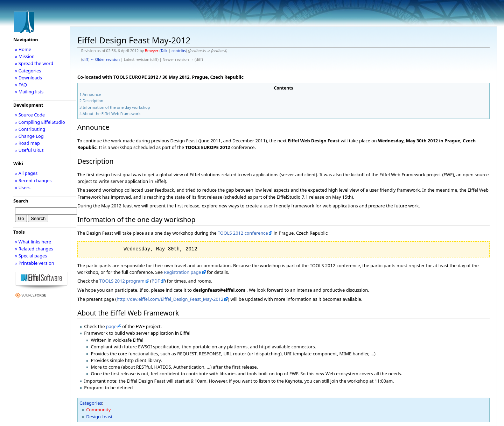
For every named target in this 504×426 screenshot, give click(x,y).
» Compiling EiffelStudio (40, 122)
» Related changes (34, 249)
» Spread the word (34, 63)
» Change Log (29, 136)
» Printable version (35, 263)
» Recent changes (33, 180)
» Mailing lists (29, 92)
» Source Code (30, 115)
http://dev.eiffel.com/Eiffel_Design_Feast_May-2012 (170, 299)
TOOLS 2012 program (122, 281)
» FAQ (21, 85)
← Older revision (105, 59)
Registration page (182, 272)
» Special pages (31, 256)
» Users (23, 187)
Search (21, 201)
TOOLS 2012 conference (243, 233)
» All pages (26, 173)
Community (98, 410)
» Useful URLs (29, 150)
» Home (23, 49)
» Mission (25, 56)
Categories (91, 403)
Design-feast (99, 417)
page (111, 326)
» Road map (27, 143)
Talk (164, 51)
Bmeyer (152, 51)
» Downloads (29, 78)
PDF (156, 281)
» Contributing (30, 129)
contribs (179, 51)
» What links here (33, 242)
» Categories (28, 71)
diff (85, 59)
